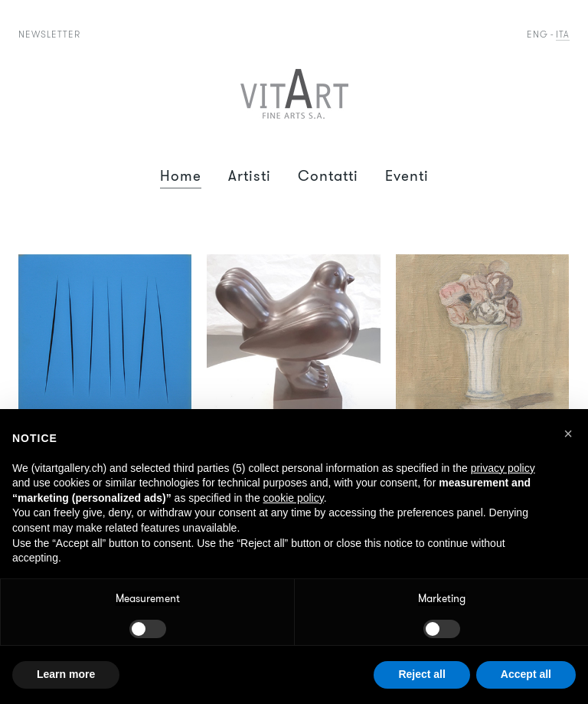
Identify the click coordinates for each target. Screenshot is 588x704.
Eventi (407, 176)
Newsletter (49, 34)
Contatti (328, 176)
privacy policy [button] (503, 468)
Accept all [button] (526, 674)
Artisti (250, 176)
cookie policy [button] (294, 498)
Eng (537, 34)
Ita (563, 34)
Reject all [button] (421, 674)
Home (181, 176)
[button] (568, 434)
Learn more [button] (66, 674)
